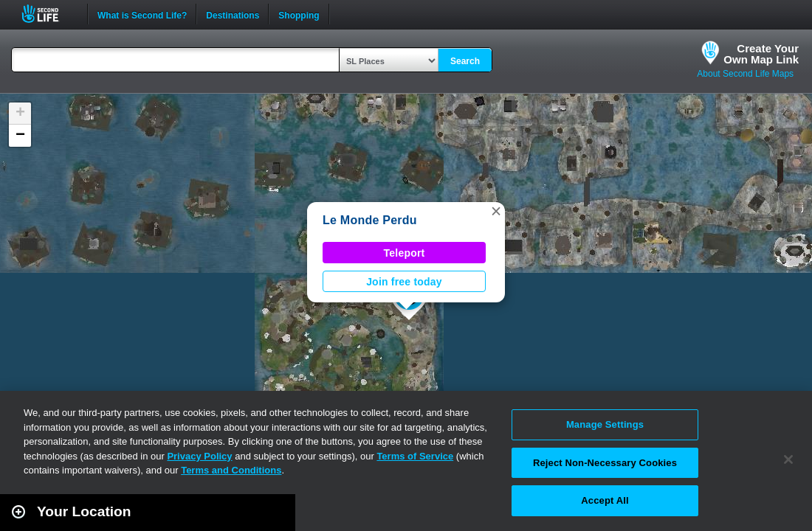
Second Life (48, 14)
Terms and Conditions (231, 470)
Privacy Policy (199, 456)
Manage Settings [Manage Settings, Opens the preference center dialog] (605, 424)
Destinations (233, 14)
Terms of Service (415, 456)
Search (465, 61)
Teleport (405, 253)
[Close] (788, 459)
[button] (496, 211)
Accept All (605, 500)
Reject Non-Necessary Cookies (605, 463)
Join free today (404, 282)
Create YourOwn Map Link (761, 54)
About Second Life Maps (745, 74)
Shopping (299, 14)
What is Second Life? (142, 14)
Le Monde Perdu (370, 220)
